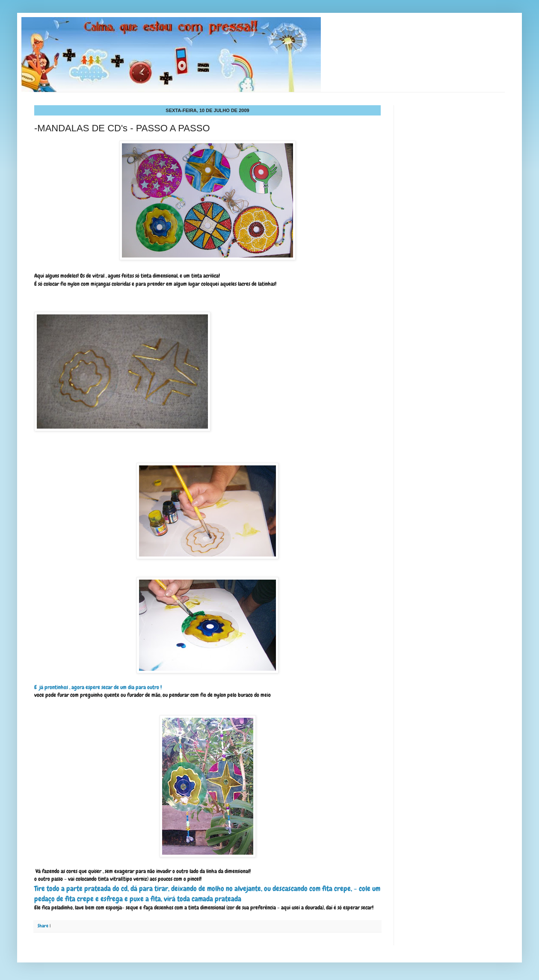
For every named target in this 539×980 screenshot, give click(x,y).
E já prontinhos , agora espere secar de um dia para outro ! (98, 687)
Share (43, 926)
